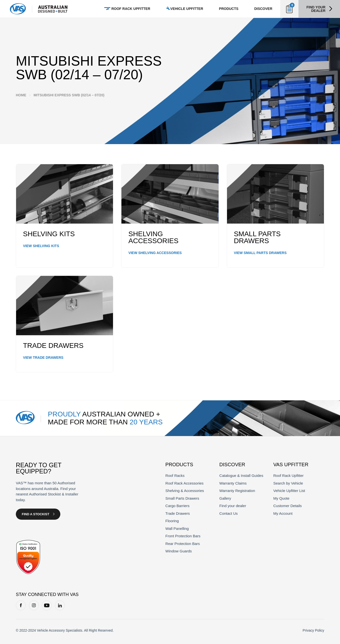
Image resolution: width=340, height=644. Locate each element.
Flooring (172, 521)
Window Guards (179, 551)
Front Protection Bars (183, 536)
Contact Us (228, 513)
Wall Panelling (177, 528)
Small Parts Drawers (182, 498)
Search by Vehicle (288, 483)
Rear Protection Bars (183, 544)
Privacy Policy (313, 630)
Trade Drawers (178, 513)
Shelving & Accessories (185, 491)
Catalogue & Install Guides (241, 476)
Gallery (225, 498)
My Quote (281, 498)
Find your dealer (316, 9)
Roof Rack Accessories (184, 483)
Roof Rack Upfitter (288, 476)
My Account (283, 513)
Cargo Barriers (178, 506)
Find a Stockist (35, 514)
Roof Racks (175, 476)
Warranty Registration (237, 491)
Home (21, 95)
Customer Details (287, 506)
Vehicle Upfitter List (289, 491)
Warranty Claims (233, 483)
